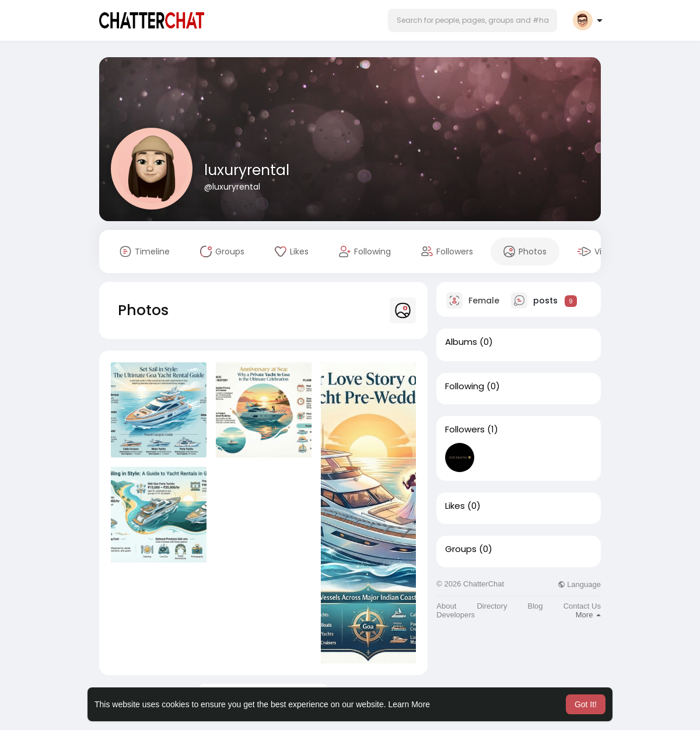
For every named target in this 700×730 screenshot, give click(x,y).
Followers (465, 429)
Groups (461, 549)
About (446, 606)
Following (465, 386)
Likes (455, 506)
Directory (492, 606)
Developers (456, 615)
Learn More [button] (409, 704)
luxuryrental (247, 170)
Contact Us (582, 606)
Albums (461, 342)
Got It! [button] (586, 704)
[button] (473, 20)
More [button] (588, 615)
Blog (535, 606)
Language (579, 584)
